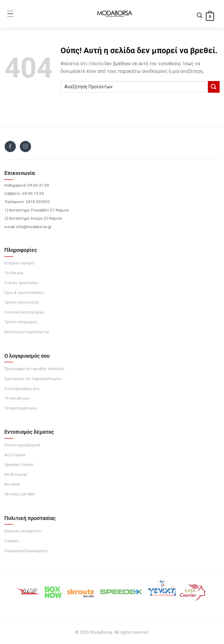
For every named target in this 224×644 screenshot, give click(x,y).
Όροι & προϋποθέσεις (24, 292)
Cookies (12, 541)
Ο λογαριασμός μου (22, 388)
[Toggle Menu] (10, 14)
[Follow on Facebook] (10, 147)
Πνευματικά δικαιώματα (26, 551)
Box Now (12, 484)
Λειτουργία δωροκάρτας (27, 332)
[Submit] (214, 87)
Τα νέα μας (14, 273)
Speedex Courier (19, 464)
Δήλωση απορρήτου (23, 531)
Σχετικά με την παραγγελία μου (33, 378)
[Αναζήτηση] (199, 16)
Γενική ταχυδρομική (22, 445)
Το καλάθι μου (17, 398)
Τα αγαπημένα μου (21, 408)
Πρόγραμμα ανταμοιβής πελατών (35, 369)
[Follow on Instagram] (25, 147)
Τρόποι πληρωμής (21, 322)
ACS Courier (15, 455)
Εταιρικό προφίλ (20, 263)
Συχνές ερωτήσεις (21, 283)
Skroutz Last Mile (19, 494)
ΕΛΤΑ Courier (16, 474)
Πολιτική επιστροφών (25, 312)
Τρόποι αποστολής (22, 302)
